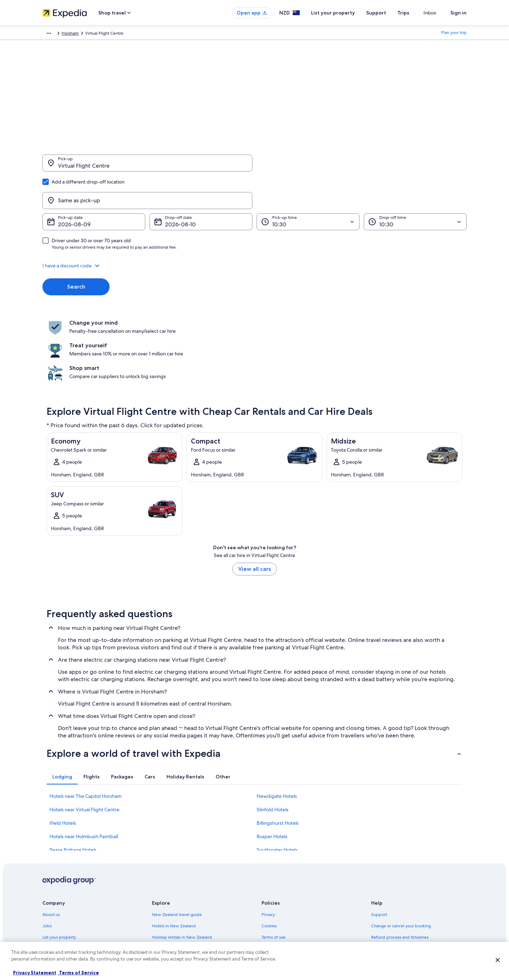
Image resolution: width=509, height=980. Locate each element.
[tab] (62, 702)
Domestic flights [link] (168, 885)
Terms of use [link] (274, 862)
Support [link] (379, 840)
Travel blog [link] (162, 919)
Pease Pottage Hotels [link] (73, 775)
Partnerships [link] (54, 874)
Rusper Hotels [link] (272, 761)
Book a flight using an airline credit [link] (404, 874)
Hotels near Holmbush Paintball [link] (84, 761)
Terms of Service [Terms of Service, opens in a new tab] (78, 973)
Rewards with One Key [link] (174, 930)
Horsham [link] (166, 34)
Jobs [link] (47, 851)
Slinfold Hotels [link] (273, 735)
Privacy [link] (268, 840)
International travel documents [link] (400, 885)
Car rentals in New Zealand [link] (178, 896)
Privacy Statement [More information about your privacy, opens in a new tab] (35, 973)
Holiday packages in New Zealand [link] (185, 874)
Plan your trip (454, 34)
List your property (346, 13)
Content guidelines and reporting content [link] (302, 907)
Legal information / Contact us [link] (290, 896)
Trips (416, 13)
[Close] (498, 960)
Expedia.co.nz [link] (56, 34)
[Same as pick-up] (362, 167)
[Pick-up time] (308, 188)
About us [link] (51, 840)
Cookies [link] (269, 851)
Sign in (458, 13)
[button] (255, 232)
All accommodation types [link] (177, 907)
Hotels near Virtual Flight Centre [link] (84, 735)
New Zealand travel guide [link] (177, 840)
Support (389, 13)
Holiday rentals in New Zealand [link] (182, 862)
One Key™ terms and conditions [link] (292, 874)
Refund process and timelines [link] (400, 862)
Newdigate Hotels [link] (277, 721)
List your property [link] (59, 862)
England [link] (143, 34)
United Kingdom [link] (113, 34)
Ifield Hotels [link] (63, 748)
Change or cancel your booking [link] (401, 851)
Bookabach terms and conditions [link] (293, 885)
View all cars (255, 494)
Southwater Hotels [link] (277, 775)
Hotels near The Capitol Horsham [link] (86, 721)
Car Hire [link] (83, 34)
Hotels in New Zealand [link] (174, 851)
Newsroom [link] (53, 885)
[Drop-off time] (415, 188)
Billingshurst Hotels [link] (278, 748)
